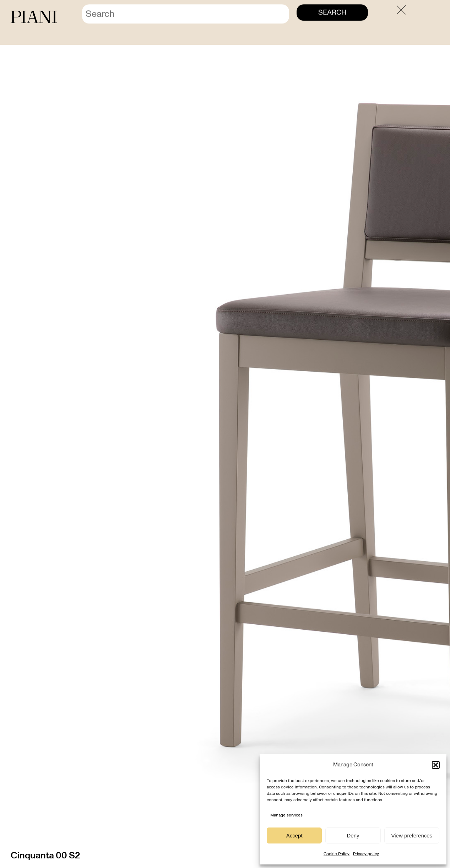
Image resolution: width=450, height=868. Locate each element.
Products (385, 36)
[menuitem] (420, 17)
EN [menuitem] (433, 18)
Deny (353, 835)
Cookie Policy (337, 854)
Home (363, 36)
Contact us (352, 17)
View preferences (412, 835)
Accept (294, 835)
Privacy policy (366, 854)
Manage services (286, 815)
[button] (436, 765)
